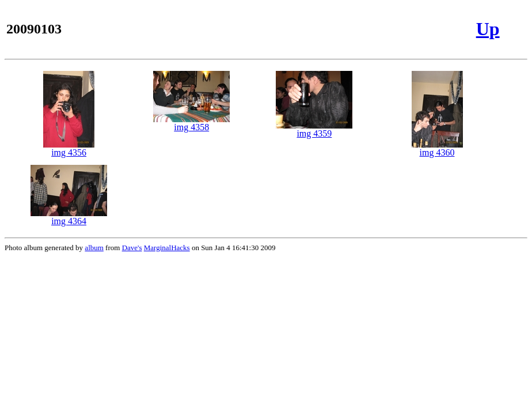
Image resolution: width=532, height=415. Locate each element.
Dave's (132, 248)
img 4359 (314, 129)
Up (488, 29)
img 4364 (69, 217)
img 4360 (437, 148)
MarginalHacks (167, 248)
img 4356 (69, 148)
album (94, 248)
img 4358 (191, 123)
